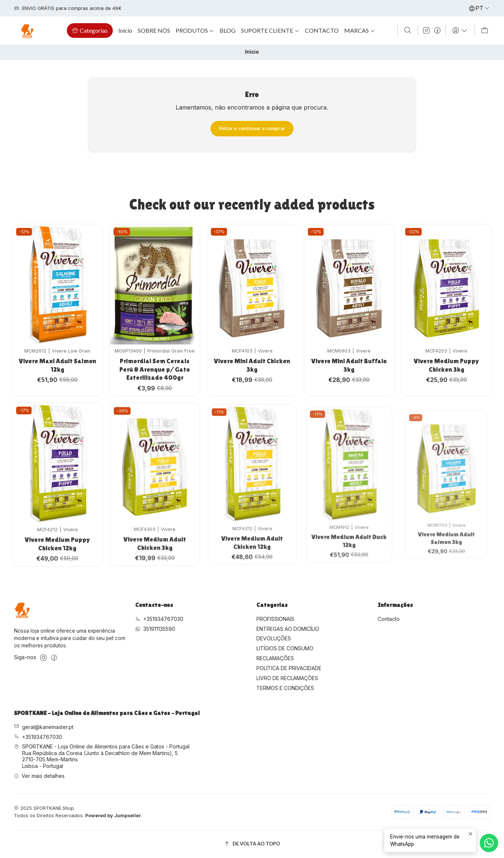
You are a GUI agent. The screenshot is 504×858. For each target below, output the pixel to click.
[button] (90, 31)
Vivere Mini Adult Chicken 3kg (252, 348)
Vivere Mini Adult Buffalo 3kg (349, 344)
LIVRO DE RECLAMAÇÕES (287, 678)
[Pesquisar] (408, 31)
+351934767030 (159, 619)
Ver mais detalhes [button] (39, 776)
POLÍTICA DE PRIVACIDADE (289, 668)
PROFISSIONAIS (275, 619)
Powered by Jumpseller (113, 816)
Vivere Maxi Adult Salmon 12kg (57, 359)
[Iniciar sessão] (460, 31)
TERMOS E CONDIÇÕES (285, 688)
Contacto (389, 619)
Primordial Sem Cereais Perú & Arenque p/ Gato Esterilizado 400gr (154, 357)
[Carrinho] (485, 31)
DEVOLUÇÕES (274, 638)
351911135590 (155, 629)
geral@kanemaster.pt (44, 727)
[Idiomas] (479, 8)
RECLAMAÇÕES (275, 658)
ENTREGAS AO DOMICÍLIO (288, 629)
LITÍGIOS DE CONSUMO (285, 648)
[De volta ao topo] (252, 844)
